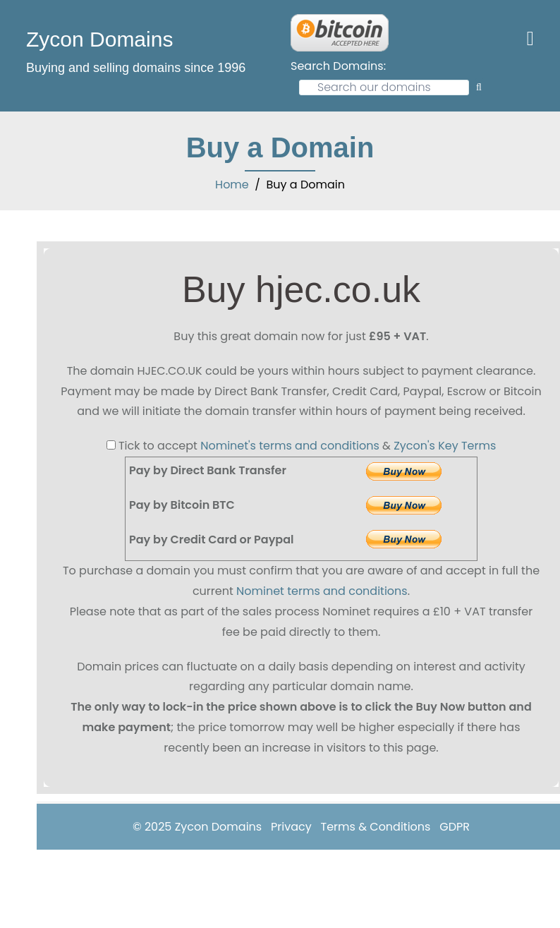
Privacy (291, 827)
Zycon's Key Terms (445, 446)
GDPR (455, 827)
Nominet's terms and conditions (290, 446)
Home (232, 185)
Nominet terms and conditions (322, 591)
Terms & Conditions (376, 827)
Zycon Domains (99, 39)
